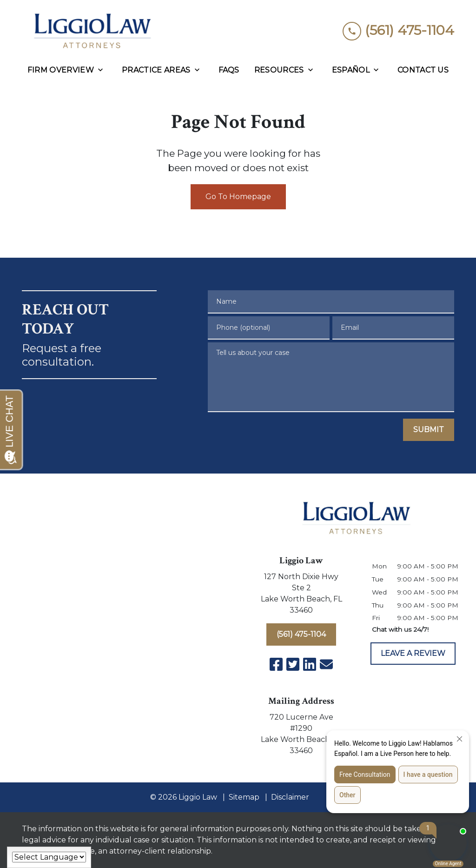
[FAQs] (229, 70)
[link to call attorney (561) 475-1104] (398, 30)
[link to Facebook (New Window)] (276, 664)
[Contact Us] (423, 70)
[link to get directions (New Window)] (301, 595)
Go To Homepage (238, 197)
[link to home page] (92, 30)
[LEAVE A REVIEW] (413, 654)
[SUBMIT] (429, 430)
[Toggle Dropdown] (103, 70)
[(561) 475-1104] (301, 634)
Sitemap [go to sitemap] (244, 797)
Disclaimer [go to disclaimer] (290, 797)
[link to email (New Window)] (326, 664)
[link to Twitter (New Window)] (293, 664)
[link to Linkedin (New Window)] (310, 664)
